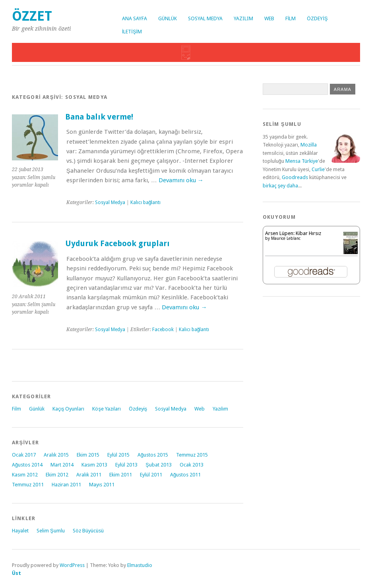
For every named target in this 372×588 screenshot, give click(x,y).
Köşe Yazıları (106, 409)
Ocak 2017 (24, 455)
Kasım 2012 (25, 475)
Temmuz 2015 (192, 455)
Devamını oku (181, 180)
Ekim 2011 (121, 475)
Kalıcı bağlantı (146, 202)
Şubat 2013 (159, 465)
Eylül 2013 (126, 465)
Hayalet (20, 531)
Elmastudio (140, 565)
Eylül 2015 (118, 455)
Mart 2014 (62, 465)
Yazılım (243, 18)
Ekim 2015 (88, 455)
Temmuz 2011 (28, 485)
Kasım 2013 (94, 465)
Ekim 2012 (57, 475)
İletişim (132, 32)
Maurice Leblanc (286, 238)
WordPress (72, 565)
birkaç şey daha (280, 186)
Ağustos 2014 (27, 465)
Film (291, 18)
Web (269, 18)
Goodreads (295, 177)
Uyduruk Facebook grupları (117, 244)
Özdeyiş (317, 18)
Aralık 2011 (89, 475)
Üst (16, 573)
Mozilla (309, 145)
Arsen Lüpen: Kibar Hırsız (293, 233)
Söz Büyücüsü (88, 531)
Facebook (163, 330)
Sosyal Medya (205, 18)
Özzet (32, 16)
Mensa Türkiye (302, 161)
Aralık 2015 (56, 455)
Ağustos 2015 (153, 455)
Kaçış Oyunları (68, 409)
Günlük (168, 18)
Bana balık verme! (99, 117)
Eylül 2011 (151, 475)
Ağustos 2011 (185, 475)
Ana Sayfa (135, 18)
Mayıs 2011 (102, 485)
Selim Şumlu (51, 531)
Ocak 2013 (192, 465)
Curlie (318, 169)
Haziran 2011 (66, 485)
